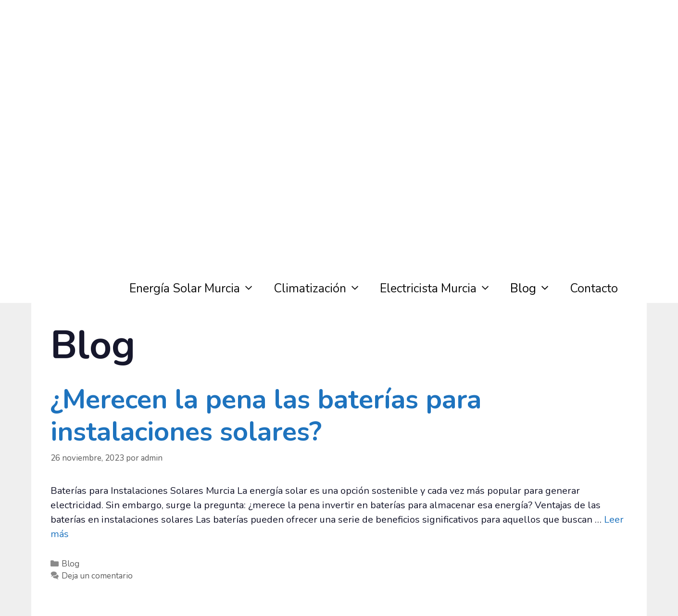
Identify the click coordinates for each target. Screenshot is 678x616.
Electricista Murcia (440, 289)
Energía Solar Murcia (197, 289)
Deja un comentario (97, 576)
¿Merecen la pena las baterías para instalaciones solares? (266, 415)
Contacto (594, 289)
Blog (535, 289)
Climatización (322, 289)
